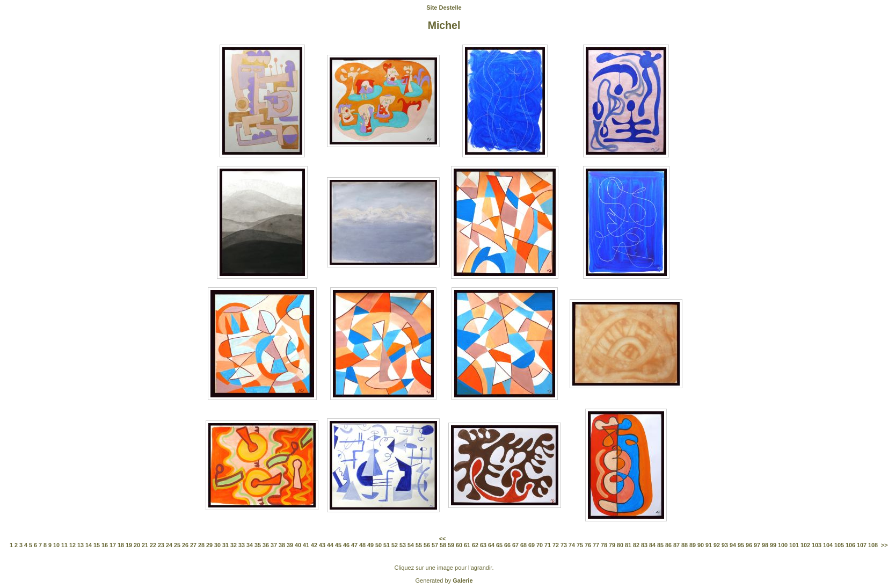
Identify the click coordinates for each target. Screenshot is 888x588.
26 (185, 545)
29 (209, 545)
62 (475, 545)
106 (850, 545)
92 (717, 545)
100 (783, 545)
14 (89, 545)
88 (685, 545)
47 (354, 545)
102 (805, 545)
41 (306, 545)
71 (548, 545)
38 (282, 545)
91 (709, 545)
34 (250, 545)
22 (153, 545)
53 (403, 545)
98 (765, 545)
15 (97, 545)
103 (817, 545)
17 (113, 545)
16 (105, 545)
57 (435, 545)
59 (451, 545)
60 (459, 545)
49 (370, 545)
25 (177, 545)
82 (636, 545)
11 (64, 545)
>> (885, 545)
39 (290, 545)
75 (580, 545)
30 (217, 545)
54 (411, 545)
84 (652, 545)
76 (588, 545)
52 (395, 545)
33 (242, 545)
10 (56, 545)
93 (725, 545)
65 (499, 545)
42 (314, 545)
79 (612, 545)
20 (137, 545)
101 (794, 545)
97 (757, 545)
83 (644, 545)
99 (773, 545)
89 (693, 545)
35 (258, 545)
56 (427, 545)
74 (572, 545)
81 (628, 545)
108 (873, 545)
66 (507, 545)
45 (338, 545)
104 (828, 545)
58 (443, 545)
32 (234, 545)
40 (298, 545)
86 (668, 545)
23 (161, 545)
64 (491, 545)
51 (387, 545)
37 (274, 545)
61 (467, 545)
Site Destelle (444, 8)
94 (733, 545)
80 (620, 545)
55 (419, 545)
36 (266, 545)
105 (839, 545)
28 (201, 545)
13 (81, 545)
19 (129, 545)
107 (862, 545)
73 (564, 545)
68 (523, 545)
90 (701, 545)
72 (556, 545)
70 (540, 545)
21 (145, 545)
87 (676, 545)
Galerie (463, 580)
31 (225, 545)
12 (72, 545)
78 (604, 545)
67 (515, 545)
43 (322, 545)
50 (379, 545)
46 (346, 545)
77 (596, 545)
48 (362, 545)
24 (169, 545)
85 (660, 545)
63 (483, 545)
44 (330, 545)
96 (749, 545)
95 (741, 545)
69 (532, 545)
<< (443, 539)
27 (193, 545)
